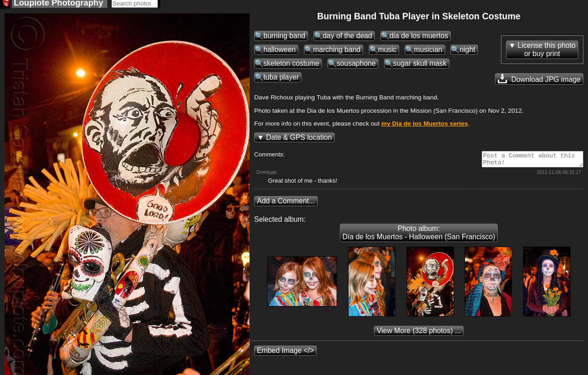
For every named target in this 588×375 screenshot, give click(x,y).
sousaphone (356, 66)
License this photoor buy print (547, 52)
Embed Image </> (285, 356)
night (467, 52)
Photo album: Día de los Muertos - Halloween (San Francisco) (419, 238)
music (387, 52)
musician (428, 52)
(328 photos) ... (419, 336)
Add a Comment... (286, 206)
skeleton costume (291, 66)
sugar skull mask (420, 66)
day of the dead (348, 38)
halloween (279, 52)
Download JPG (539, 81)
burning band (284, 38)
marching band (337, 52)
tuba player (281, 80)
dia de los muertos (419, 38)
